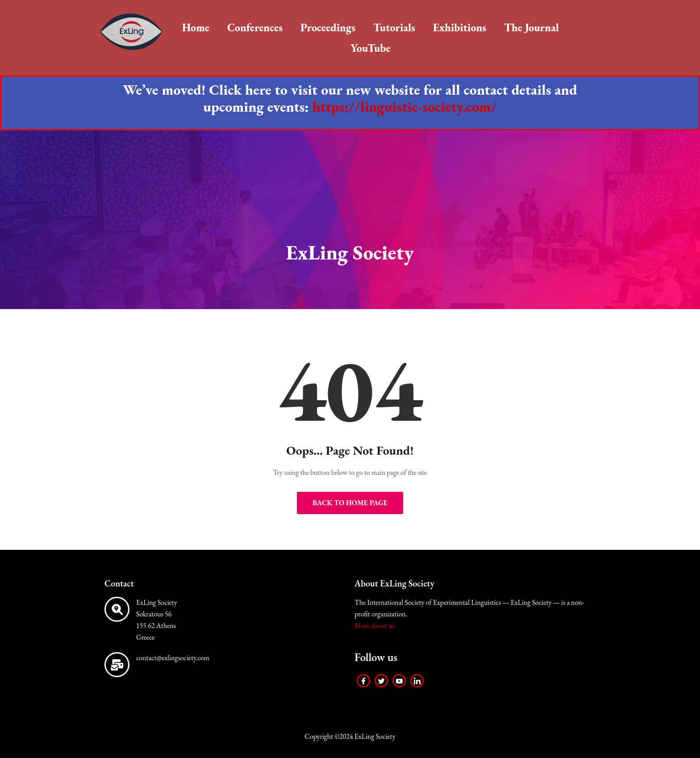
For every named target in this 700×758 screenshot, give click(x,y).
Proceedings (328, 27)
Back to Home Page (350, 503)
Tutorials (394, 27)
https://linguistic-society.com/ (405, 107)
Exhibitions (460, 27)
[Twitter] (381, 681)
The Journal (531, 27)
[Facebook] (363, 681)
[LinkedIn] (417, 681)
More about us (375, 626)
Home (196, 27)
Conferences (255, 27)
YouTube (371, 48)
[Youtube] (399, 681)
